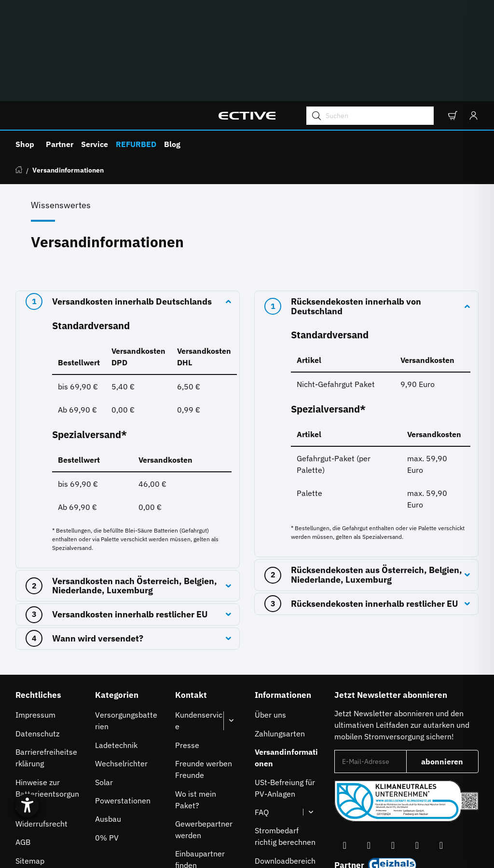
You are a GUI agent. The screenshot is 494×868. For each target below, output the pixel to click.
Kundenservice (199, 634)
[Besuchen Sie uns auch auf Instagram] (393, 759)
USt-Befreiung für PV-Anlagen (285, 702)
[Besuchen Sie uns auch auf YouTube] (369, 759)
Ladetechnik (116, 659)
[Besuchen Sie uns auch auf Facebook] (344, 759)
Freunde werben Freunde (204, 683)
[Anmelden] (471, 29)
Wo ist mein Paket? (196, 713)
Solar (104, 696)
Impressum (35, 628)
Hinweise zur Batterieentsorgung (47, 708)
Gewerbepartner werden (204, 743)
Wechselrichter (121, 677)
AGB (23, 756)
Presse (187, 659)
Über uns (270, 628)
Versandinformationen (286, 671)
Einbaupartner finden (200, 773)
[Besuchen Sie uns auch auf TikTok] (417, 759)
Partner (60, 58)
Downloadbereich (285, 775)
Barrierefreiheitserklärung (46, 671)
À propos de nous (285, 793)
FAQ (262, 726)
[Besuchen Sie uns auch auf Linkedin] (441, 759)
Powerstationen (123, 714)
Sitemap (30, 775)
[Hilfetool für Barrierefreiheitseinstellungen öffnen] (35, 792)
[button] (452, 29)
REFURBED (136, 58)
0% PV (107, 751)
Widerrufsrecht (41, 737)
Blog (172, 58)
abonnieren (450, 678)
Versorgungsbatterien (126, 634)
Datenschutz (37, 647)
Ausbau (108, 733)
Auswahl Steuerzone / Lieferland (399, 800)
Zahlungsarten (280, 647)
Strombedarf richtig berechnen (285, 750)
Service (95, 58)
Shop (25, 58)
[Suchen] (366, 29)
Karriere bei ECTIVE (196, 803)
